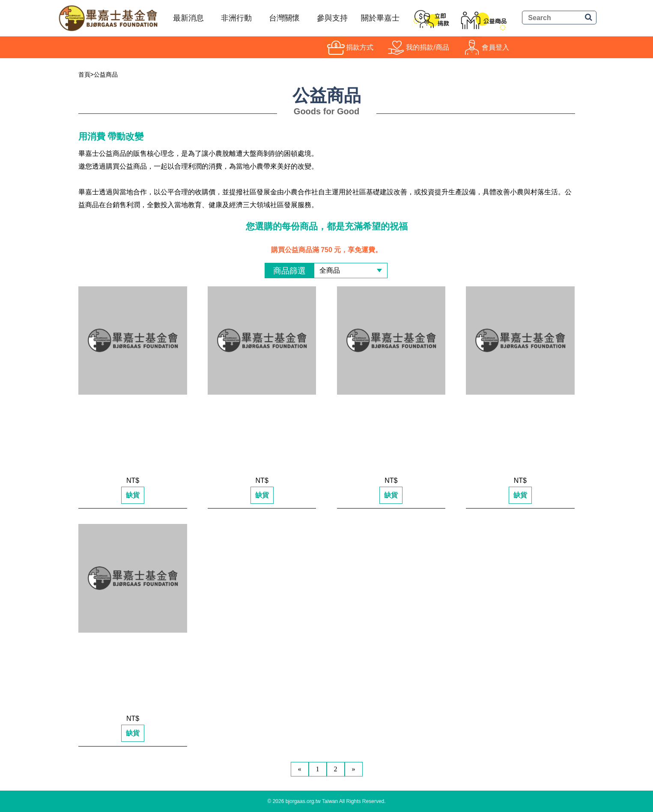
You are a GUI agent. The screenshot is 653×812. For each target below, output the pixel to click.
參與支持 (332, 18)
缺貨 (133, 495)
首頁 (84, 74)
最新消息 (188, 18)
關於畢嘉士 (380, 18)
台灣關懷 (284, 18)
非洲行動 (236, 18)
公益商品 (106, 74)
